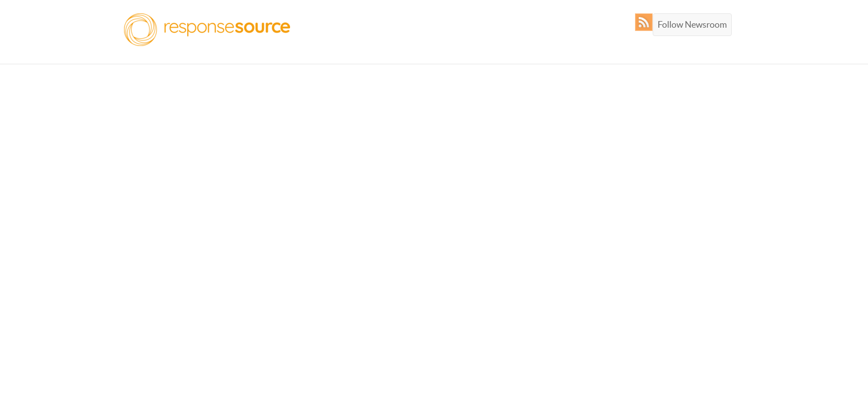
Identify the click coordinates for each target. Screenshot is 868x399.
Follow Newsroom (692, 24)
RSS (646, 22)
